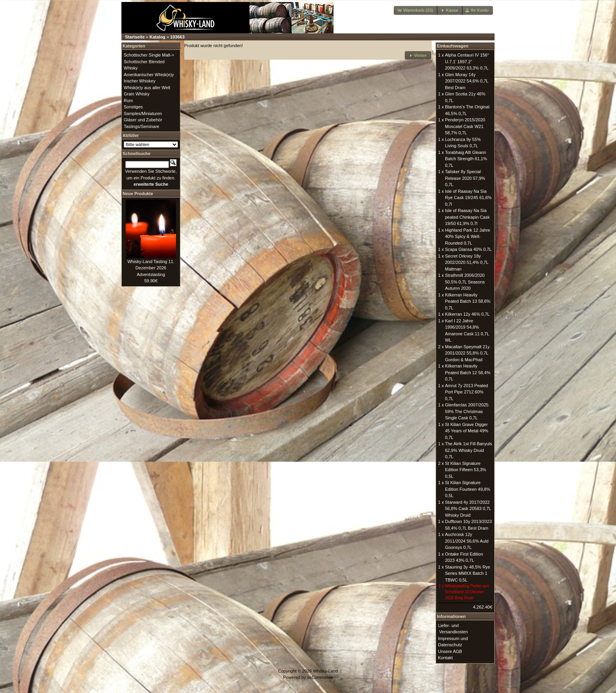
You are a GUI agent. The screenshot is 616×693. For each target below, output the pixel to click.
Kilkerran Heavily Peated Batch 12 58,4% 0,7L (468, 372)
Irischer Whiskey (140, 81)
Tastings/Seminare (142, 126)
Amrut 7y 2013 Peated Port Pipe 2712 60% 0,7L (467, 392)
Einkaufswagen (453, 46)
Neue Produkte (138, 194)
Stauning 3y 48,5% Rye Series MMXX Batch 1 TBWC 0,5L (468, 573)
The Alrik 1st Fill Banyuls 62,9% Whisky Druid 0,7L (469, 450)
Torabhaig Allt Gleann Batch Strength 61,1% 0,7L (466, 159)
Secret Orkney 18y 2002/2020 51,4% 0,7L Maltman (467, 262)
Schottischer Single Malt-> (149, 55)
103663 (177, 37)
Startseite (135, 37)
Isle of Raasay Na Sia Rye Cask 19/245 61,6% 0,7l (468, 198)
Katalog (158, 37)
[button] (416, 10)
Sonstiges (133, 107)
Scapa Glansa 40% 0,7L (468, 249)
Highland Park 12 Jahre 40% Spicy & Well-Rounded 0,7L (468, 237)
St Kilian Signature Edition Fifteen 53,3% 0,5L (466, 470)
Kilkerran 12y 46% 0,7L (467, 314)
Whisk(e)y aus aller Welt (147, 88)
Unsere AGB (450, 651)
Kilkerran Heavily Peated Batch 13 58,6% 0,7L (468, 301)
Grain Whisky (137, 94)
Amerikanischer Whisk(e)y (149, 75)
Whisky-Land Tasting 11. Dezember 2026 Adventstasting (151, 268)
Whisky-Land (326, 671)
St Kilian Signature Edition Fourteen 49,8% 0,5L (468, 489)
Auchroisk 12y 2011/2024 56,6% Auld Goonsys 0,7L (467, 541)
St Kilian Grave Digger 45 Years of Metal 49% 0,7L (467, 431)
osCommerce (320, 677)
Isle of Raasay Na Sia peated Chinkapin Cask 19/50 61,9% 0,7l (467, 217)
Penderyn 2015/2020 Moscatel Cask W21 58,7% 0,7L (465, 126)
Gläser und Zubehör (143, 120)
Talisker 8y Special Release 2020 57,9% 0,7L (465, 178)
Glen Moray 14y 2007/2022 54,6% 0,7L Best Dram (467, 81)
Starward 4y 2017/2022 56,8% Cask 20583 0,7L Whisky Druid (468, 509)
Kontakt (445, 658)
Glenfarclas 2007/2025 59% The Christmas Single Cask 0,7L (467, 411)
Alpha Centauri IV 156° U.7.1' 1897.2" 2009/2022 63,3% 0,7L (467, 61)
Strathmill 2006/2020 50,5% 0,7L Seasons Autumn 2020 (465, 282)
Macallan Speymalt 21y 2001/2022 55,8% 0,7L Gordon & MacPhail (467, 353)
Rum (128, 101)
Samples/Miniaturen (143, 113)
